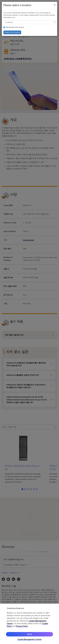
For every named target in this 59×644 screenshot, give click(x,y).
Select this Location (12, 32)
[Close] (55, 5)
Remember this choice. (14, 27)
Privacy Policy (22, 626)
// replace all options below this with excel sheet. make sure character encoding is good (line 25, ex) (29, 22)
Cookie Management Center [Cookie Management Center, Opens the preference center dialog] (30, 640)
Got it (29, 634)
